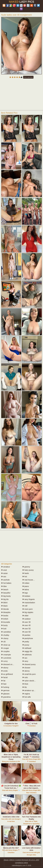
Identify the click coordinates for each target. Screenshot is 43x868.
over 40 (26, 625)
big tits (5, 599)
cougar (5, 648)
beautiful (6, 593)
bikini (4, 603)
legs (25, 593)
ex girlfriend (7, 674)
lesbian (26, 596)
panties (26, 635)
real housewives (30, 580)
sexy (25, 661)
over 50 (26, 629)
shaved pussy (29, 664)
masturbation (29, 603)
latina (26, 590)
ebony (5, 668)
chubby (5, 635)
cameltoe (6, 632)
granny (26, 567)
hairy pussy (28, 570)
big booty (6, 596)
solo (25, 677)
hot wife (27, 697)
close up (6, 645)
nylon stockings (30, 681)
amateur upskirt (30, 690)
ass (4, 577)
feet (4, 684)
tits (25, 687)
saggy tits (27, 651)
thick (25, 684)
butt (4, 629)
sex (25, 658)
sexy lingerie (28, 599)
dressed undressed (10, 664)
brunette (6, 622)
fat (3, 681)
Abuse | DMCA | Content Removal (16, 860)
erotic (4, 671)
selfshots (27, 655)
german (5, 690)
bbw (4, 586)
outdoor (27, 619)
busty (4, 625)
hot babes (6, 583)
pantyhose (28, 638)
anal (4, 570)
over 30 (26, 622)
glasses (5, 694)
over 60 (26, 632)
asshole (5, 580)
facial (4, 677)
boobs (5, 616)
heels (26, 573)
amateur (6, 567)
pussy (26, 645)
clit (3, 642)
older (25, 616)
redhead (27, 648)
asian (4, 573)
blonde (5, 609)
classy (5, 638)
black (4, 606)
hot (25, 577)
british (5, 619)
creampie (6, 655)
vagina (26, 694)
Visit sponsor (28, 77)
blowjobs (6, 612)
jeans (26, 586)
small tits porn (29, 674)
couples (5, 651)
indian (26, 583)
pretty (26, 642)
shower (26, 668)
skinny (26, 671)
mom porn (28, 609)
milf (25, 606)
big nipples (28, 612)
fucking (5, 687)
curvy (4, 661)
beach (5, 590)
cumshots (6, 658)
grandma (6, 697)
